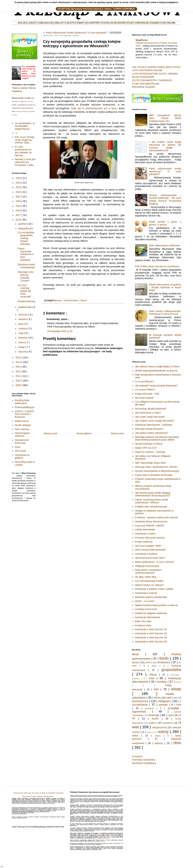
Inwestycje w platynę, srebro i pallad (154, 589)
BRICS (149, 663)
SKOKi (155, 719)
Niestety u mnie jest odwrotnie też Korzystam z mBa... (25, 162)
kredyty (162, 682)
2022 (18, 192)
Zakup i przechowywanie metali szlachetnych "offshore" (152, 501)
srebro (152, 723)
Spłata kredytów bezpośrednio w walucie (156, 605)
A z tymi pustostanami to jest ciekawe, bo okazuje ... (23, 151)
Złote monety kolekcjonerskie (150, 550)
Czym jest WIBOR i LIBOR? (150, 526)
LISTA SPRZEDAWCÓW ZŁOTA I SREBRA (155, 74)
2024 (18, 183)
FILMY (131, 23)
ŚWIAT (81, 23)
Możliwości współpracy (144, 763)
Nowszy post (51, 433)
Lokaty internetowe (145, 529)
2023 (18, 187)
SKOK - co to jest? (145, 601)
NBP (169, 698)
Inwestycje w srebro (146, 534)
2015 (18, 358)
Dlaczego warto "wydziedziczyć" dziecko (156, 467)
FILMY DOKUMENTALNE (146, 84)
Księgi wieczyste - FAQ (147, 394)
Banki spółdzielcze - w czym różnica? (155, 562)
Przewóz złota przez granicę (150, 538)
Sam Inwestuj (22, 429)
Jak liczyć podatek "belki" (148, 546)
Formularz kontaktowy (144, 760)
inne (152, 678)
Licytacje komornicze (146, 609)
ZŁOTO (71, 23)
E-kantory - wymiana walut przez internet (157, 517)
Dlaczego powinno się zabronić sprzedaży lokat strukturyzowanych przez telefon (157, 438)
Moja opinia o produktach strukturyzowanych (148, 571)
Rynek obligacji (23, 425)
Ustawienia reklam (110, 836)
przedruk (149, 708)
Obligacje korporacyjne (147, 566)
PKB (179, 705)
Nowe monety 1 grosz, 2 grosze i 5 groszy (165, 223)
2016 (18, 220)
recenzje (154, 715)
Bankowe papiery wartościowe (151, 597)
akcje (135, 654)
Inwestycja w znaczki (146, 593)
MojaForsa (142, 40)
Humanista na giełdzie (22, 456)
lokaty (176, 689)
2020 (18, 201)
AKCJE (22, 23)
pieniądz (163, 705)
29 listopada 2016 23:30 (60, 331)
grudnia (22, 224)
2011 (18, 376)
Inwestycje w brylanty (146, 554)
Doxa (18, 447)
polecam (29, 101)
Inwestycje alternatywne (148, 617)
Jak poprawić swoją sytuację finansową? (156, 386)
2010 (18, 381)
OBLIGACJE (46, 23)
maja (21, 333)
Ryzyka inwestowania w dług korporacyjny (157, 471)
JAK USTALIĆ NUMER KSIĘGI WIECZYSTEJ (156, 67)
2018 (18, 211)
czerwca (23, 328)
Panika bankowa (26, 301)
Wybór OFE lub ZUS (146, 448)
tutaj (25, 98)
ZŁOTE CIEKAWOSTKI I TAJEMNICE (152, 80)
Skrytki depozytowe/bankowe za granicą (156, 371)
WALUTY (60, 23)
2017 (18, 215)
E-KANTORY (93, 23)
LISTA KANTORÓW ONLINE (147, 70)
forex (154, 666)
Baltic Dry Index (143, 621)
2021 (18, 197)
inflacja (153, 675)
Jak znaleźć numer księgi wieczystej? (155, 421)
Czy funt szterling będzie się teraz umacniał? (24, 291)
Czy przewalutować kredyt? (149, 581)
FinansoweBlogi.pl (25, 407)
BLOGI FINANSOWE (143, 77)
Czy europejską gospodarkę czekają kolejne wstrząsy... (26, 238)
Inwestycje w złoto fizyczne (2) (151, 633)
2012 (18, 371)
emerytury (164, 662)
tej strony (103, 841)
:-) (16, 133)
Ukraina (150, 732)
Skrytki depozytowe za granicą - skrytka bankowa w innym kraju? (165, 287)
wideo (135, 736)
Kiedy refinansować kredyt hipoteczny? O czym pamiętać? (77, 33)
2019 (18, 206)
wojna (158, 736)
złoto (177, 743)
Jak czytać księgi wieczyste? (150, 417)
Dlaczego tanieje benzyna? (149, 429)
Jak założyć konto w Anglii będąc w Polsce (157, 367)
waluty (163, 732)
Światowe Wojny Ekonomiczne (151, 522)
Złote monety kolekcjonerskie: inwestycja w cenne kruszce (165, 313)
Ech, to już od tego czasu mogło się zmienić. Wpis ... (25, 140)
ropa (170, 715)
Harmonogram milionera (22, 435)
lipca (21, 324)
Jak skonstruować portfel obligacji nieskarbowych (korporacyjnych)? (153, 494)
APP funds (20, 451)
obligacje (164, 701)
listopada (23, 229)
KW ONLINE (169, 23)
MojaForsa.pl (22, 421)
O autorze (137, 756)
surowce (167, 723)
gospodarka (71, 301)
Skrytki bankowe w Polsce (149, 444)
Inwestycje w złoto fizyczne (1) (151, 629)
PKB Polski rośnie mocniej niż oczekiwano (157, 266)
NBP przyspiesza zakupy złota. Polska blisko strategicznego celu (165, 118)
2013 (18, 367)
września (23, 315)
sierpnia (22, 319)
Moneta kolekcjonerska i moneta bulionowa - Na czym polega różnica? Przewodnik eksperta (165, 199)
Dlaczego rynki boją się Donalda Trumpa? (26, 276)
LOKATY (32, 23)
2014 (18, 362)
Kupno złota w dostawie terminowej (154, 475)
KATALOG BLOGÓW (114, 23)
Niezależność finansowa (22, 441)
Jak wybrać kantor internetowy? (152, 433)
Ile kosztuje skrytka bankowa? (151, 409)
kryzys (178, 682)
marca (22, 342)
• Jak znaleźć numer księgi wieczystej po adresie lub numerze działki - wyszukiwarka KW (165, 146)
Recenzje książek (144, 398)
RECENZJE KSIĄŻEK (148, 23)
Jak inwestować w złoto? (148, 413)
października (25, 307)
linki (156, 689)
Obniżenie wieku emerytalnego (26, 266)
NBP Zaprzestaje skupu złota (150, 463)
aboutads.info (105, 838)
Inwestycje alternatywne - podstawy (154, 425)
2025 (18, 178)
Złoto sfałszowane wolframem (165, 245)
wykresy (159, 743)
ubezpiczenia (159, 727)
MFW (157, 698)
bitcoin (135, 662)
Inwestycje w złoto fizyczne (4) (151, 642)
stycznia (23, 352)
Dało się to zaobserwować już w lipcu (94, 108)
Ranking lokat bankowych (22, 402)
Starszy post (117, 433)
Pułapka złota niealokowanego (151, 507)
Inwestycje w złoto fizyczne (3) (151, 637)
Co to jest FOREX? (145, 390)
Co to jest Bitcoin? (145, 381)
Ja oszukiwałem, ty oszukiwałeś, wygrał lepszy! (25, 126)
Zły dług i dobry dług (146, 577)
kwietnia (23, 338)
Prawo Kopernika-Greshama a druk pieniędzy (26, 254)
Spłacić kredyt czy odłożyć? (150, 585)
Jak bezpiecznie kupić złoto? (150, 558)
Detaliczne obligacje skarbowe (151, 613)
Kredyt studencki (144, 542)
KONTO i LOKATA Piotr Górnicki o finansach (24, 414)
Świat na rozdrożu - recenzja (150, 452)
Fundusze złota (143, 625)
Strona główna (84, 433)
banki (59, 301)
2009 (18, 385)
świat (84, 301)
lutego (22, 347)
